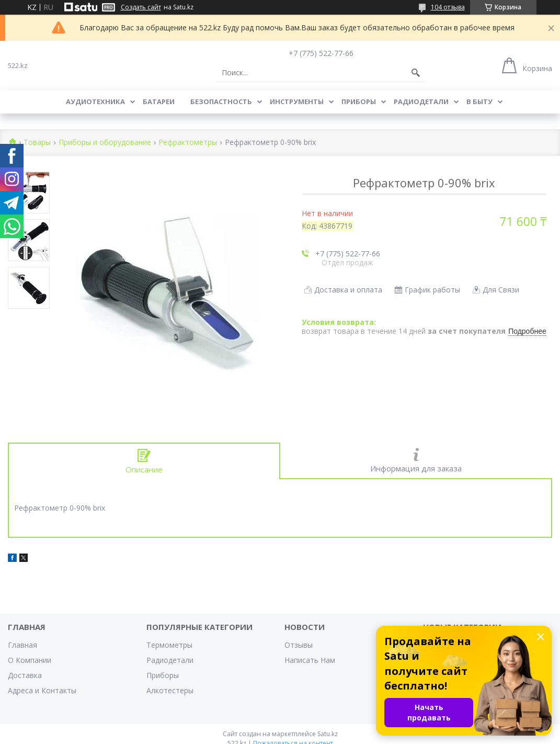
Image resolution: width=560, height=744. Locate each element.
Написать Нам (310, 660)
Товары (37, 143)
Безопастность (221, 102)
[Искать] (416, 73)
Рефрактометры (188, 143)
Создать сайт (141, 7)
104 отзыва (448, 7)
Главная (22, 645)
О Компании (30, 660)
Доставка (25, 675)
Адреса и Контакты (42, 690)
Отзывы (299, 645)
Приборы (359, 102)
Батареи (159, 102)
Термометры (169, 645)
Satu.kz (328, 734)
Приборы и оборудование (105, 143)
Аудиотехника (95, 102)
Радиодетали (421, 102)
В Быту (479, 102)
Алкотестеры (170, 690)
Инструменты (297, 102)
